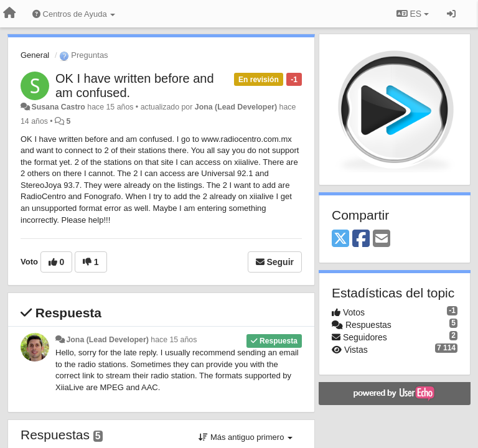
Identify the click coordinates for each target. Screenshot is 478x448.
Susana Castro (58, 107)
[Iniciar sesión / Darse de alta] (451, 14)
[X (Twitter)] (340, 239)
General (35, 55)
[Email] (382, 239)
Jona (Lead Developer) (236, 107)
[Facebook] (361, 239)
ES (413, 14)
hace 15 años (174, 340)
